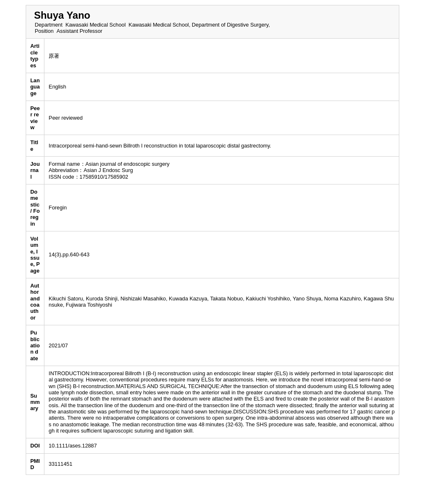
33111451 (60, 464)
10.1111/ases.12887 (73, 446)
